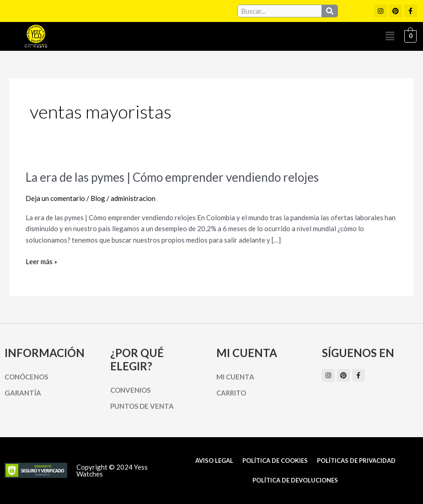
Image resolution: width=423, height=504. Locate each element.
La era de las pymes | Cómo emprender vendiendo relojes (172, 177)
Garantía (23, 393)
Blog (98, 198)
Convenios (130, 390)
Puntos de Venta (142, 406)
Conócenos (26, 377)
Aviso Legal (214, 461)
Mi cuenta (235, 377)
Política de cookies (275, 461)
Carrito (231, 393)
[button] (390, 36)
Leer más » (41, 262)
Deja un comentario (55, 198)
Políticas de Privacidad (356, 461)
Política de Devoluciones (295, 480)
